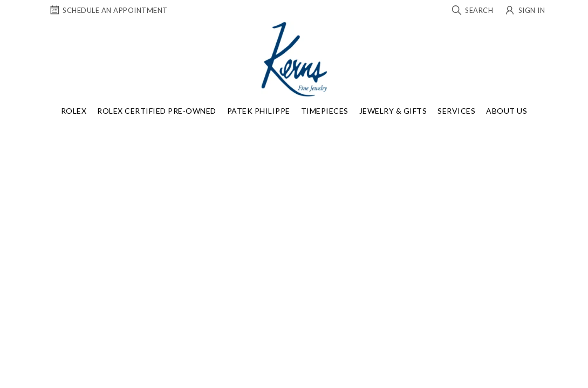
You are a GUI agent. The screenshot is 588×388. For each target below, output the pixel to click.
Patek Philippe (259, 111)
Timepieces (325, 111)
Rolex (74, 111)
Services (456, 111)
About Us (507, 111)
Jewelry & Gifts (393, 111)
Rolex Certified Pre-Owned (157, 111)
